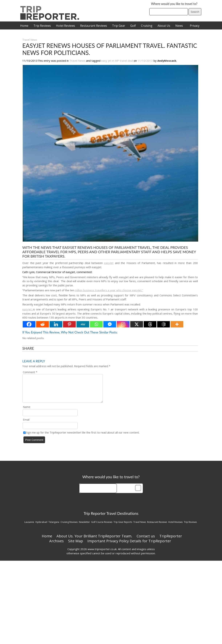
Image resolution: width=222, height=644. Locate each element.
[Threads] (150, 324)
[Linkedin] (56, 324)
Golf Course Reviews (102, 526)
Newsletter (84, 526)
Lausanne (29, 526)
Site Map (76, 545)
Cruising (147, 26)
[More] (177, 324)
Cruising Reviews (69, 526)
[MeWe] (83, 324)
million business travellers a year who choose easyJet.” (109, 290)
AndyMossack (167, 61)
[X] (137, 324)
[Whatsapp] (96, 324)
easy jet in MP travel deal (117, 61)
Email (26, 424)
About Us (164, 26)
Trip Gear (119, 26)
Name (27, 411)
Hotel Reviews (65, 26)
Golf (133, 26)
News (179, 26)
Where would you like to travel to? (174, 4)
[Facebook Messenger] (110, 324)
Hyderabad (41, 526)
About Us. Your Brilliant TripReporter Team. (94, 540)
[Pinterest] (69, 324)
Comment (30, 372)
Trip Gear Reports (123, 526)
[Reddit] (43, 324)
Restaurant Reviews (94, 26)
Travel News (30, 40)
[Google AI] (164, 324)
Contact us (146, 540)
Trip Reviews (42, 26)
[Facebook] (29, 324)
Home (24, 26)
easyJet (109, 263)
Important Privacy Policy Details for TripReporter (129, 545)
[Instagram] (123, 324)
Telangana (54, 526)
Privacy (195, 26)
